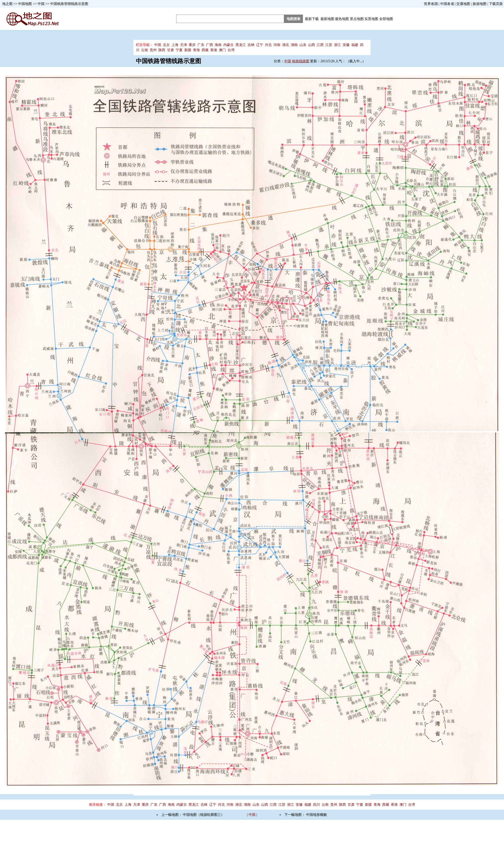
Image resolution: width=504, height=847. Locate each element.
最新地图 (327, 19)
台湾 (231, 50)
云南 (145, 50)
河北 (268, 45)
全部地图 (386, 19)
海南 (218, 45)
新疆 (188, 50)
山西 (312, 45)
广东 (201, 45)
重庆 (192, 45)
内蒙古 (229, 45)
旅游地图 (480, 4)
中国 (41, 4)
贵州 (153, 50)
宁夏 (179, 50)
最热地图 (342, 19)
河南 (277, 45)
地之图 (7, 4)
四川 (316, 805)
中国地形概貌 (316, 815)
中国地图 (25, 4)
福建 (355, 45)
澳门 (222, 50)
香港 (214, 50)
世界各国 (431, 4)
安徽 (346, 45)
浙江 (337, 45)
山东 (303, 45)
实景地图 (371, 19)
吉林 (251, 45)
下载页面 (496, 4)
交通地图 (463, 4)
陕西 (162, 50)
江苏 (329, 45)
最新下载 (312, 19)
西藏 (205, 50)
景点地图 (357, 19)
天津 (184, 45)
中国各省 (447, 4)
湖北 (286, 45)
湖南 (294, 45)
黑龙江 (241, 45)
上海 (175, 45)
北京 (166, 45)
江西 (320, 45)
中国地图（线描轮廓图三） (204, 815)
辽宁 (260, 45)
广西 (210, 45)
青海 (196, 50)
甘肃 (170, 50)
